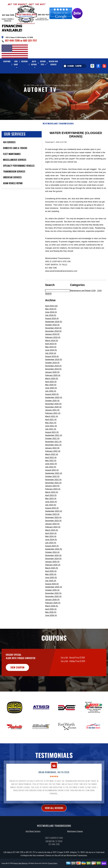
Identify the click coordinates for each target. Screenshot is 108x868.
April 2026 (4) (51, 619)
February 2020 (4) (53, 386)
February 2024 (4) (53, 537)
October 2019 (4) (52, 373)
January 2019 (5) (52, 345)
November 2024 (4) (53, 566)
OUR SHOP (16, 63)
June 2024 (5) (51, 550)
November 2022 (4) (53, 490)
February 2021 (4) (53, 424)
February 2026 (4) (53, 613)
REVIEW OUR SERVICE (53, 63)
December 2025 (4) (53, 607)
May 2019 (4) (51, 357)
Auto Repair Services (33, 842)
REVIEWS (25, 61)
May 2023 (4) (51, 509)
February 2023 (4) (53, 499)
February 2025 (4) (53, 575)
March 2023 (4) (52, 503)
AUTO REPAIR (34, 63)
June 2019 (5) (51, 360)
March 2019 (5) (52, 351)
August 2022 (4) (52, 480)
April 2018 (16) (51, 316)
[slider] (54, 787)
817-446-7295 (12, 40)
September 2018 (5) (54, 332)
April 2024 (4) (51, 544)
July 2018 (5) (51, 326)
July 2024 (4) (51, 553)
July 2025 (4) (51, 591)
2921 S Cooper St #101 (56, 96)
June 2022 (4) (51, 474)
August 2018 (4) (52, 329)
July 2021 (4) (51, 439)
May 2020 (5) (51, 395)
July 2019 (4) (51, 364)
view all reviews (54, 818)
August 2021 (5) (52, 443)
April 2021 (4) (51, 430)
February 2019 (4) (53, 348)
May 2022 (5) (51, 471)
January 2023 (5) (52, 496)
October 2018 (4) (52, 335)
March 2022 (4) (52, 465)
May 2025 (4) (51, 585)
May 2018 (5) (51, 319)
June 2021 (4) (51, 436)
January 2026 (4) (52, 610)
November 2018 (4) (53, 338)
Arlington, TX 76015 (72, 96)
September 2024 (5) (54, 559)
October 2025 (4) (52, 600)
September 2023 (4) (54, 521)
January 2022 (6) (52, 458)
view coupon (17, 678)
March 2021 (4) (52, 427)
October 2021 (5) (52, 449)
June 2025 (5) (51, 588)
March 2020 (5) (52, 389)
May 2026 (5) (51, 623)
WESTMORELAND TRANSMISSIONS (58, 134)
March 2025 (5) (52, 578)
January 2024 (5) (52, 534)
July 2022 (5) (51, 477)
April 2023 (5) (51, 506)
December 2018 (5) (53, 341)
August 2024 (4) (52, 556)
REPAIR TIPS (43, 63)
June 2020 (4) (51, 398)
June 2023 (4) (51, 512)
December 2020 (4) (53, 417)
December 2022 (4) (53, 493)
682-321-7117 (30, 40)
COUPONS (7, 61)
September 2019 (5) (54, 370)
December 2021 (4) (53, 455)
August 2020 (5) (52, 405)
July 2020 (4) (51, 401)
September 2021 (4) (54, 446)
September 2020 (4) (54, 408)
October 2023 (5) (52, 525)
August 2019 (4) (52, 367)
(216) (99, 301)
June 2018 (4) (51, 322)
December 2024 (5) (53, 569)
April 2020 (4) (51, 392)
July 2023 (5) (51, 515)
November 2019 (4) (53, 376)
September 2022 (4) (54, 484)
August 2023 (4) (52, 518)
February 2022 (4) (53, 461)
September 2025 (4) (54, 597)
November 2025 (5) (53, 604)
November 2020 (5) (53, 414)
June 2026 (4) (51, 626)
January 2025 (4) (52, 572)
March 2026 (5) (52, 616)
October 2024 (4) (52, 563)
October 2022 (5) (52, 487)
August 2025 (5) (52, 594)
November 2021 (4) (53, 452)
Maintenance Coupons (75, 842)
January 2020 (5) (52, 382)
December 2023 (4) (53, 531)
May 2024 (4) (51, 547)
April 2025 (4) (51, 582)
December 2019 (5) (53, 379)
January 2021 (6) (52, 420)
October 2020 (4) (52, 411)
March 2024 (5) (52, 540)
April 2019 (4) (51, 354)
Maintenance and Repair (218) (83, 301)
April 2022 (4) (51, 468)
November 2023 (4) (53, 528)
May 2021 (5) (51, 433)
